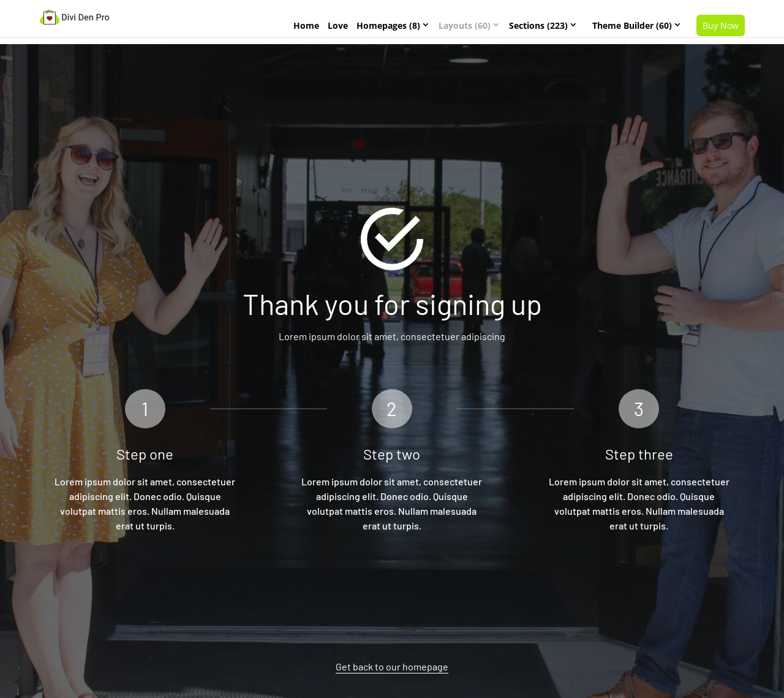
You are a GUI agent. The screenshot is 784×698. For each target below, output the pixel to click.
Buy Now (721, 25)
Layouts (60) (465, 25)
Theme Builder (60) (632, 25)
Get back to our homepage (392, 666)
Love (338, 25)
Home (306, 25)
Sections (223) (538, 25)
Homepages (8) (388, 25)
